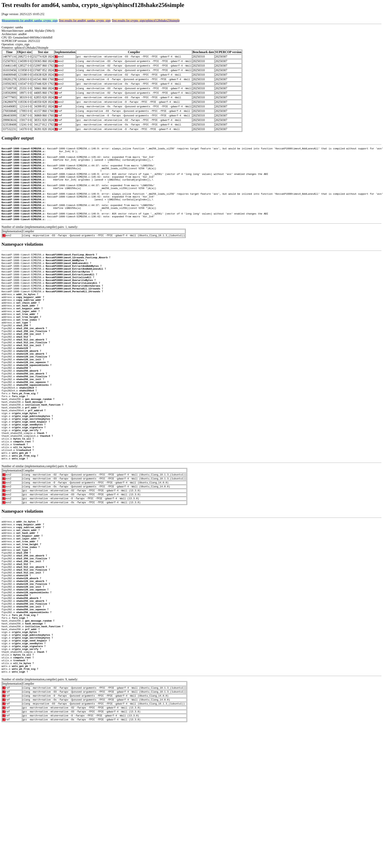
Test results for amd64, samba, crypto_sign (85, 20)
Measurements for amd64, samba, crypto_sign (30, 20)
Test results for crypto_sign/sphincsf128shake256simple (146, 20)
